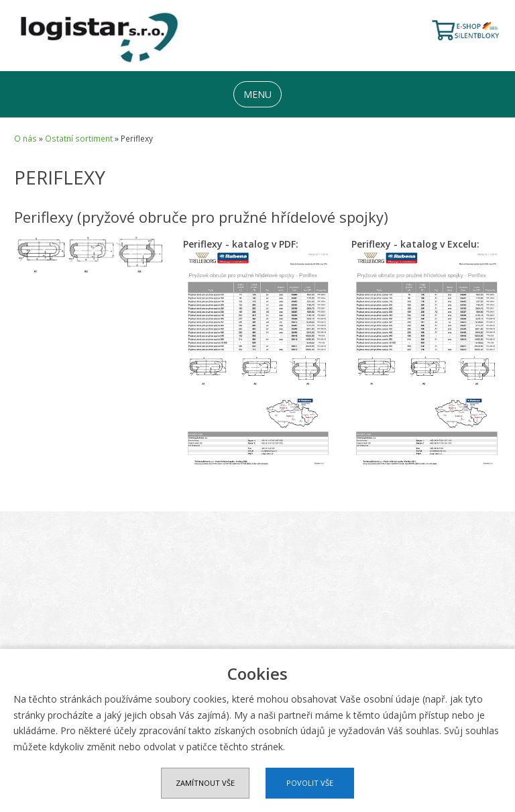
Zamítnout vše (205, 783)
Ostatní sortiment (79, 139)
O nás (25, 139)
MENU (257, 94)
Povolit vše (310, 783)
